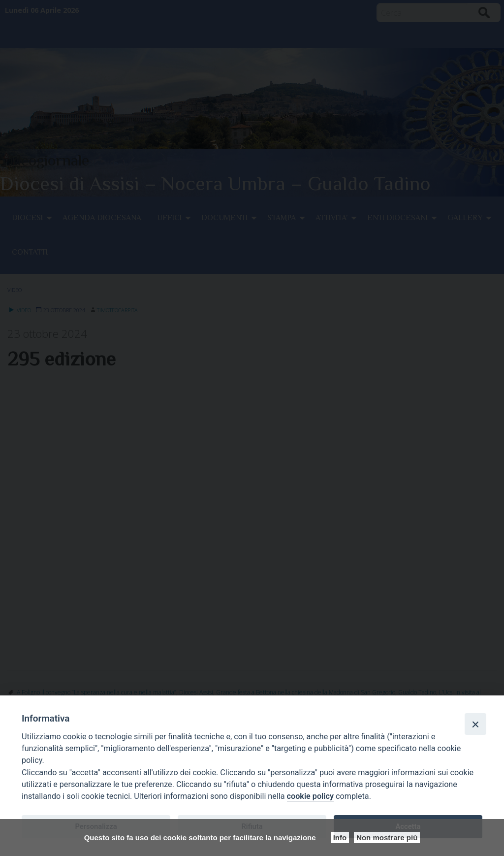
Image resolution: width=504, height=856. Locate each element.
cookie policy (310, 796)
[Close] (475, 724)
